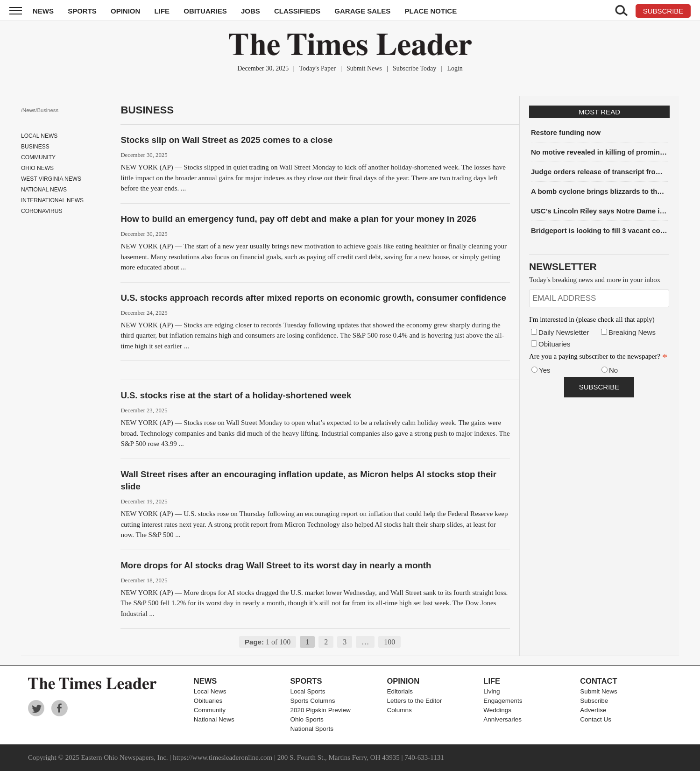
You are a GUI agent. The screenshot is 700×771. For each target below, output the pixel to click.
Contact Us (596, 719)
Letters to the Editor (414, 701)
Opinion (125, 11)
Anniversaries (502, 719)
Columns (399, 710)
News (43, 11)
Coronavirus (42, 211)
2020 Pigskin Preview (321, 710)
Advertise (593, 710)
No (613, 370)
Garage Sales (362, 11)
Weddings (497, 710)
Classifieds (297, 11)
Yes (544, 370)
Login (455, 68)
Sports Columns (313, 701)
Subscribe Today (414, 68)
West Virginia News (51, 179)
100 (389, 642)
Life (162, 11)
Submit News (364, 68)
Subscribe (594, 701)
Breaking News (632, 332)
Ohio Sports (307, 719)
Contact (598, 681)
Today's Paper (318, 68)
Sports (82, 11)
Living (491, 691)
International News (52, 200)
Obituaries (205, 11)
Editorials (400, 691)
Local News (39, 136)
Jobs (251, 11)
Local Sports (308, 691)
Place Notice (431, 11)
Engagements (503, 701)
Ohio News (37, 168)
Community (38, 157)
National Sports (312, 729)
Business (35, 147)
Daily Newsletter (564, 332)
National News (44, 190)
